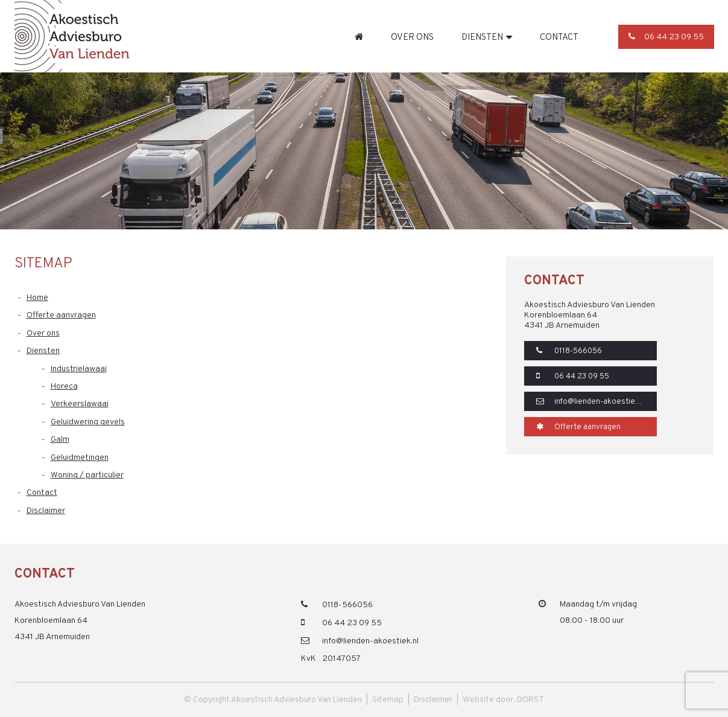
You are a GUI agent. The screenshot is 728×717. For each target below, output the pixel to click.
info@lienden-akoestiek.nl (592, 402)
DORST (530, 700)
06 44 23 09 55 (666, 37)
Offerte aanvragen (61, 315)
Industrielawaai (79, 369)
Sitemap (388, 700)
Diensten (482, 37)
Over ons (412, 37)
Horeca (64, 387)
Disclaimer (46, 511)
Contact (559, 37)
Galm (60, 440)
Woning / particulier (87, 475)
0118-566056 (569, 351)
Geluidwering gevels (88, 422)
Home (359, 37)
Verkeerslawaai (80, 404)
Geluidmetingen (80, 458)
